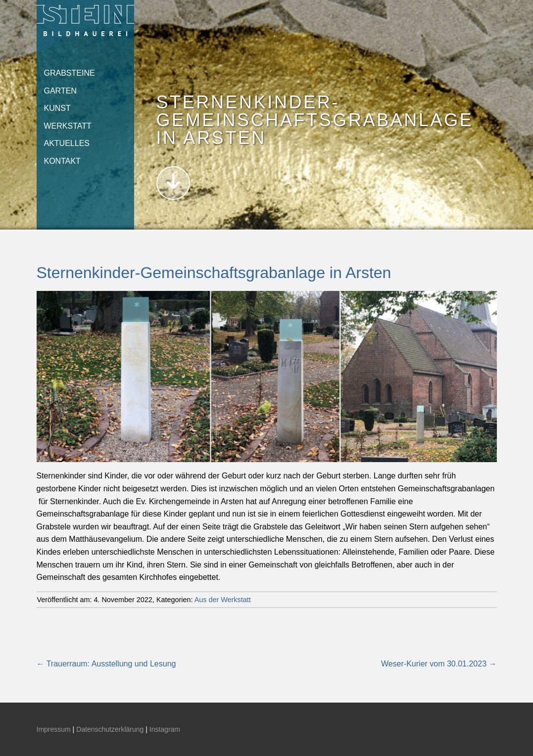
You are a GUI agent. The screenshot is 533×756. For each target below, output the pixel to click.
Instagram (165, 729)
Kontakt (62, 161)
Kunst (57, 108)
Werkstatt (68, 126)
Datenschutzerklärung (110, 729)
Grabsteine (70, 73)
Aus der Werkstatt (223, 600)
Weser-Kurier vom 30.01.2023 (439, 664)
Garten (60, 91)
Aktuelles (67, 143)
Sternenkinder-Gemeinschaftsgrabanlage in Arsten (214, 273)
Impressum (54, 729)
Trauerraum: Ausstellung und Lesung (106, 664)
